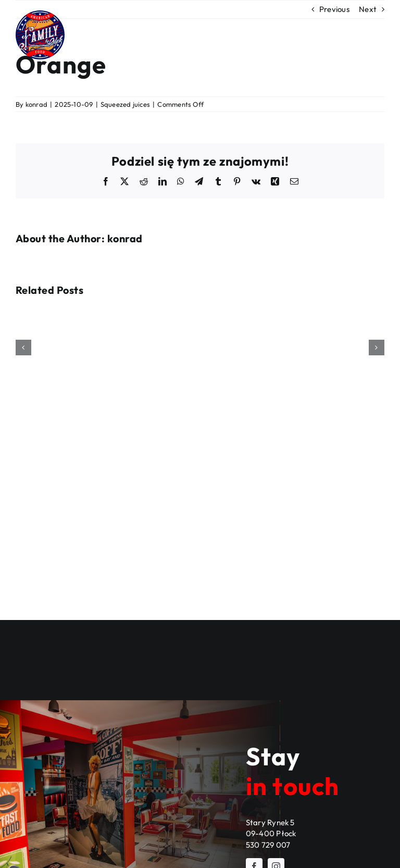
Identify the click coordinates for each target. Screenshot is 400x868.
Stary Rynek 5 (270, 822)
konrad (36, 104)
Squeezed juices (125, 104)
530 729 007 (268, 845)
